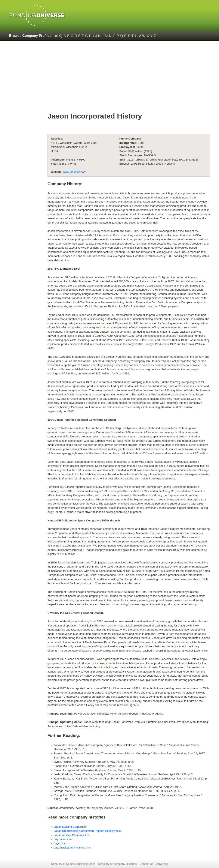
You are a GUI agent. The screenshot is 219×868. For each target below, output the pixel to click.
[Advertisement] (129, 78)
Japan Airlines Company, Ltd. (72, 835)
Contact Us (146, 864)
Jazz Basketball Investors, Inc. (73, 848)
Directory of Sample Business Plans (73, 864)
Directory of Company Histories (117, 864)
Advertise (162, 864)
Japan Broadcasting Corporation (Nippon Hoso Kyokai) (88, 831)
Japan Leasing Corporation (71, 827)
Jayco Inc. (60, 843)
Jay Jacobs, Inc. (64, 839)
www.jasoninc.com (75, 172)
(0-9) (59, 36)
